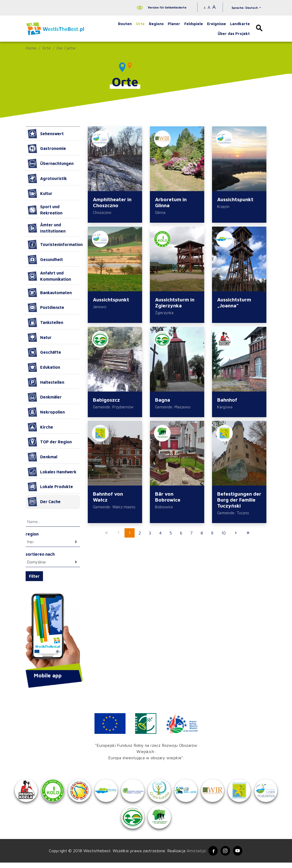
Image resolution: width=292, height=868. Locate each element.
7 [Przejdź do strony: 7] (191, 543)
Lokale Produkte (50, 487)
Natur (40, 337)
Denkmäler (45, 397)
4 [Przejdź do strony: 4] (160, 543)
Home (31, 48)
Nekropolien (46, 412)
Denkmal (42, 457)
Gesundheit (45, 259)
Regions (156, 24)
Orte (140, 24)
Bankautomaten (50, 293)
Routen (125, 24)
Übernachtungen (51, 163)
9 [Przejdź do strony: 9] (212, 543)
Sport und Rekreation (45, 210)
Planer (174, 24)
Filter (34, 576)
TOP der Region (50, 442)
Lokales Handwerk (52, 472)
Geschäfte (44, 352)
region (32, 534)
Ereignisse (217, 24)
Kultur (40, 193)
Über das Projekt (234, 34)
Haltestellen (46, 382)
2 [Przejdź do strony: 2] (140, 543)
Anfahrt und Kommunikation (49, 276)
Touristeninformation (54, 244)
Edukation (44, 367)
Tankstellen (45, 322)
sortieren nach (40, 554)
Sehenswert (46, 134)
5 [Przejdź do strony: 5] (171, 543)
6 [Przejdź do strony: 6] (181, 543)
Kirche (40, 427)
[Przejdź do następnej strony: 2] (236, 543)
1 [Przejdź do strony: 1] (130, 543)
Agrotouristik (47, 178)
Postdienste (46, 307)
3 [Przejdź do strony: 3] (150, 543)
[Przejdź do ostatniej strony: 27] (248, 543)
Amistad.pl (195, 856)
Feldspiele (194, 24)
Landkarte (240, 24)
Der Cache (66, 48)
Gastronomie (47, 149)
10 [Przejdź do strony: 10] (224, 543)
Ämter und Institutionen (47, 228)
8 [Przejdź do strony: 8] (202, 543)
